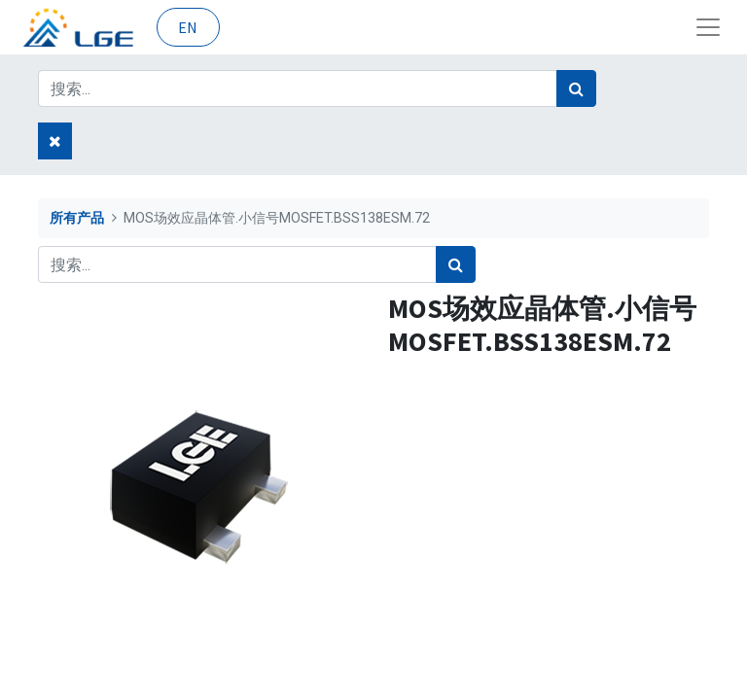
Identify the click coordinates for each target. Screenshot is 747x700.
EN (188, 27)
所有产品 (77, 218)
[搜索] (576, 88)
